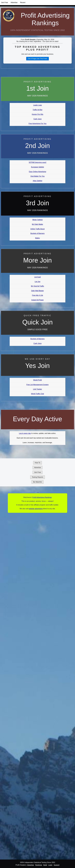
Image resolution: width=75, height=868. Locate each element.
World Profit (37, 380)
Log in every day (25, 433)
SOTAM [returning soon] (37, 162)
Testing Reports (37, 477)
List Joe (37, 282)
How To (37, 463)
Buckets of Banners (38, 233)
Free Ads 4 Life (37, 295)
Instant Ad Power (38, 300)
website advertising (36, 509)
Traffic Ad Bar (37, 110)
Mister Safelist (37, 220)
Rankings (39, 865)
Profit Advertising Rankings (45, 19)
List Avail (38, 277)
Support (57, 865)
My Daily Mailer (37, 224)
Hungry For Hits (37, 114)
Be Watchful (37, 482)
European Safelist (37, 167)
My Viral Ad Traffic (37, 286)
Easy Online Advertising (38, 172)
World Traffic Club (38, 394)
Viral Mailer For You (37, 176)
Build (45, 865)
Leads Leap (37, 105)
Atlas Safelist (37, 181)
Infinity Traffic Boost (37, 229)
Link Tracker (37, 389)
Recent (23, 3)
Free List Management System (37, 385)
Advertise (14, 3)
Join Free (5, 3)
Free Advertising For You (37, 124)
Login (50, 865)
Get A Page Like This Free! (38, 59)
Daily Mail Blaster (37, 291)
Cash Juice (37, 119)
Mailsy (37, 238)
